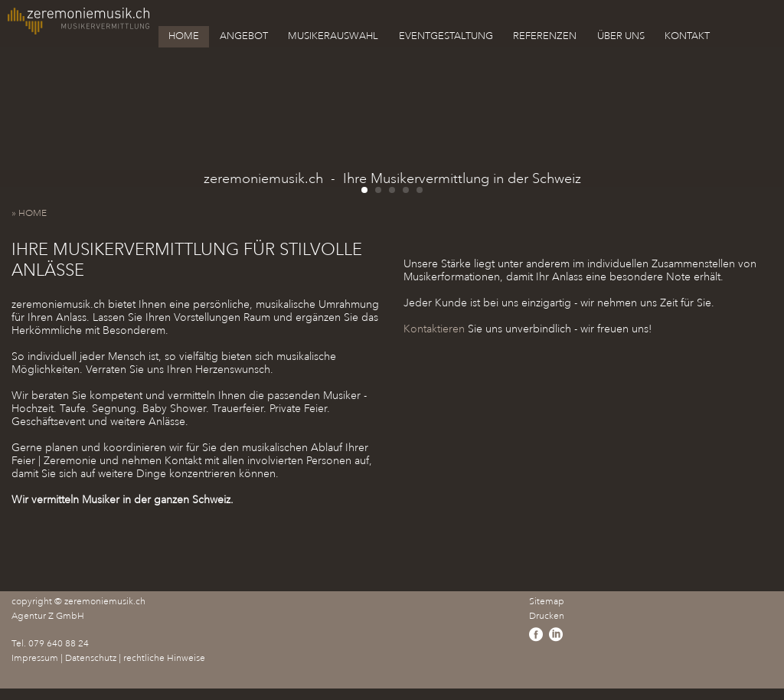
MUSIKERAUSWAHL (333, 36)
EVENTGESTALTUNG (446, 36)
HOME (184, 36)
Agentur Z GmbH (48, 616)
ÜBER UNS (621, 36)
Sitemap (547, 602)
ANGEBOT (244, 36)
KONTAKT (687, 36)
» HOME (33, 213)
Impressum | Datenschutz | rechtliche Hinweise (108, 658)
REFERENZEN (545, 36)
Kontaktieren (434, 329)
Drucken (547, 616)
